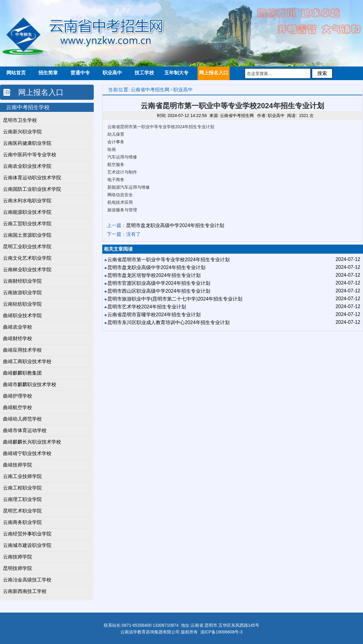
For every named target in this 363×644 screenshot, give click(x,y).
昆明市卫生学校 (20, 120)
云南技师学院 (18, 557)
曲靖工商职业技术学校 (27, 361)
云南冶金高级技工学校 (27, 580)
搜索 (322, 73)
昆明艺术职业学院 (22, 511)
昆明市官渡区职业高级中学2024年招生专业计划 (159, 283)
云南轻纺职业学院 (22, 304)
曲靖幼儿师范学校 (22, 419)
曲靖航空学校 (18, 407)
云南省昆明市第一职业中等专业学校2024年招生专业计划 (168, 260)
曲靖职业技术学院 (22, 315)
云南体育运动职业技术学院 (32, 178)
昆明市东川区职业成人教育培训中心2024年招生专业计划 (168, 322)
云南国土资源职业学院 (27, 235)
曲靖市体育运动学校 (25, 430)
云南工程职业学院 (22, 488)
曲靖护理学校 (18, 396)
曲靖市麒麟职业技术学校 (30, 384)
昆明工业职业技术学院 (27, 247)
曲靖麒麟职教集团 (22, 373)
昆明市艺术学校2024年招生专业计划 (147, 307)
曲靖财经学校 (18, 338)
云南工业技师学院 (22, 476)
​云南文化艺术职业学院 (27, 258)
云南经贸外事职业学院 (27, 534)
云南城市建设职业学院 (27, 545)
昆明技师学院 (18, 568)
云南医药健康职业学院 (27, 143)
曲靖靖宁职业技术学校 (27, 453)
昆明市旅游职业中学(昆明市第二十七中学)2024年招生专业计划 (175, 299)
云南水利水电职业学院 (27, 201)
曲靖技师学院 (18, 465)
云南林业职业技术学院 (27, 270)
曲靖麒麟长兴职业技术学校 (32, 442)
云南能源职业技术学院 (27, 212)
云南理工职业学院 (22, 499)
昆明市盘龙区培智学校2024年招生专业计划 (154, 275)
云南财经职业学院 (22, 281)
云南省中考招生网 (150, 90)
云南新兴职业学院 (22, 132)
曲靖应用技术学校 (22, 350)
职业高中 (183, 90)
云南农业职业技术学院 (27, 166)
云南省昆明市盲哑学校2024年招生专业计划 (154, 315)
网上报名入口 (41, 92)
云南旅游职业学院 (22, 293)
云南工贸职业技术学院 (27, 224)
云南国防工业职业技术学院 (32, 189)
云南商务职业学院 (22, 522)
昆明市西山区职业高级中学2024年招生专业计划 (159, 291)
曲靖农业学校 (18, 327)
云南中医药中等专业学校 (30, 155)
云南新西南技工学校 (25, 591)
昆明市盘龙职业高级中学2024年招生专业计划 (175, 225)
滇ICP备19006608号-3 (221, 632)
